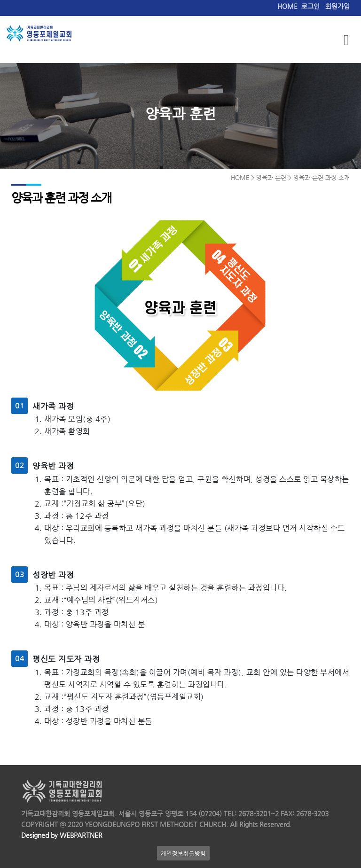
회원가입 (337, 6)
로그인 (310, 6)
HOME (287, 6)
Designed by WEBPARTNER (62, 835)
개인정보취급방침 (183, 853)
